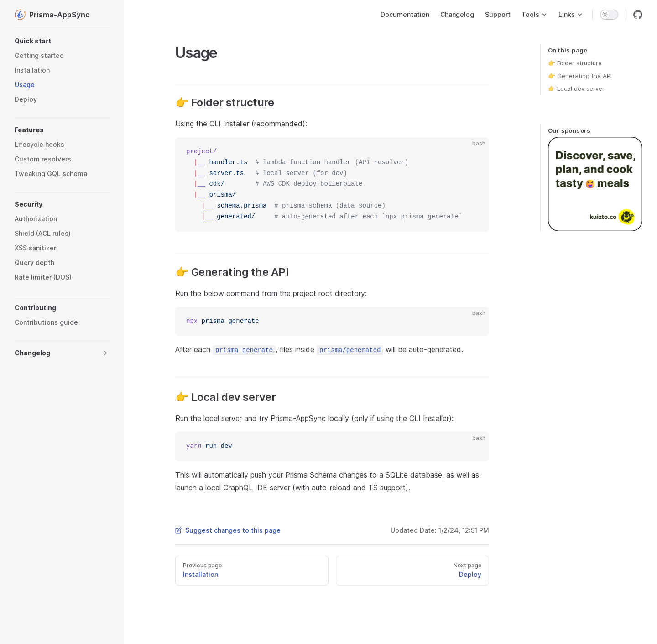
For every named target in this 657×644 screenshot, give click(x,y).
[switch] (609, 15)
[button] (62, 41)
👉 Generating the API (580, 76)
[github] (638, 15)
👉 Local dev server (576, 88)
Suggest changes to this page (228, 530)
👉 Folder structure (575, 63)
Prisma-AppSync (52, 15)
